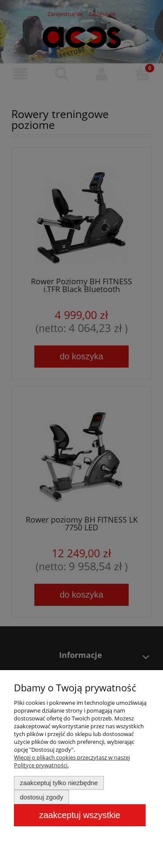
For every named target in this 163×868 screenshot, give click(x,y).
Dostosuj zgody (42, 797)
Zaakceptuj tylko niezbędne (59, 783)
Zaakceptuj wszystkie (80, 815)
